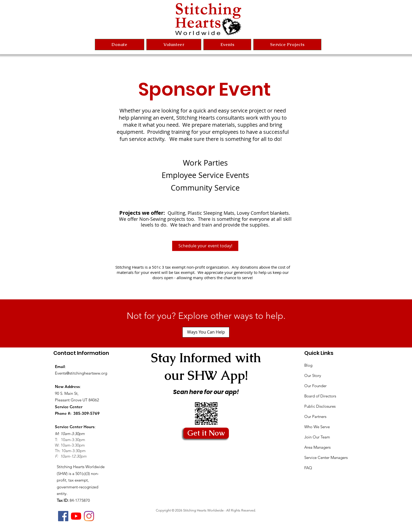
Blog (308, 365)
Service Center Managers (326, 457)
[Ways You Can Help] (206, 332)
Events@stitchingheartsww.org (81, 373)
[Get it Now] (206, 433)
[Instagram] (89, 516)
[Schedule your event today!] (205, 246)
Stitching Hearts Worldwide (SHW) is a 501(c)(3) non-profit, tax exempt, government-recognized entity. (81, 480)
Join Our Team (317, 437)
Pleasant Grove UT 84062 (77, 400)
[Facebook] (63, 516)
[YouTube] (76, 516)
